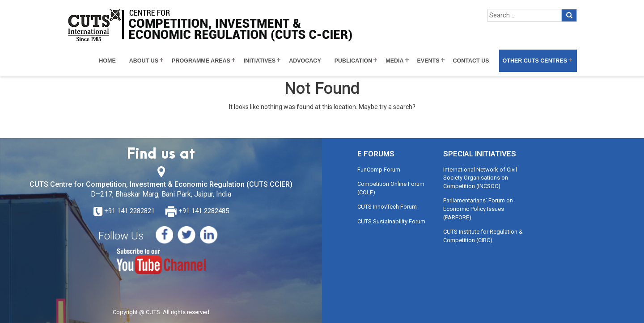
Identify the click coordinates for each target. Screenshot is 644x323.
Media (394, 61)
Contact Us (471, 61)
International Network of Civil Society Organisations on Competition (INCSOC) (480, 178)
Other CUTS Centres (535, 61)
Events (428, 61)
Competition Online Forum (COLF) (391, 188)
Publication (354, 61)
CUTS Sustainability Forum (391, 221)
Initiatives (260, 61)
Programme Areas (201, 61)
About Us (144, 61)
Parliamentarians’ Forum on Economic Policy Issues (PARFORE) (478, 209)
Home (107, 61)
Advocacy (305, 61)
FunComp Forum (379, 170)
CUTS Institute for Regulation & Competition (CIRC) (483, 236)
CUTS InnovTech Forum (387, 207)
